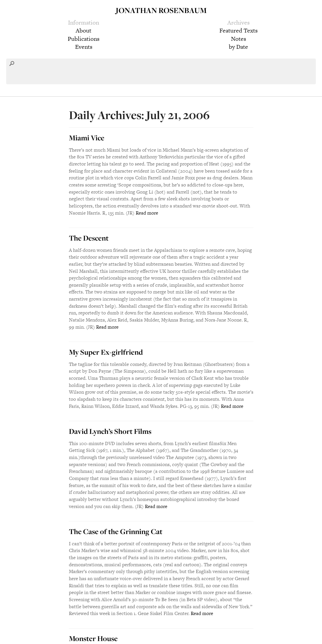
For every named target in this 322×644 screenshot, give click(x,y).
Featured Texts (238, 30)
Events (84, 47)
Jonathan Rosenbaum (161, 10)
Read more (147, 213)
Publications (84, 39)
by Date (238, 47)
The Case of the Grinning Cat (116, 531)
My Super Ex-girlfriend (106, 352)
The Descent (89, 238)
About (84, 30)
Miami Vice (87, 138)
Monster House (93, 638)
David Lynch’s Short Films (110, 431)
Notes (238, 39)
